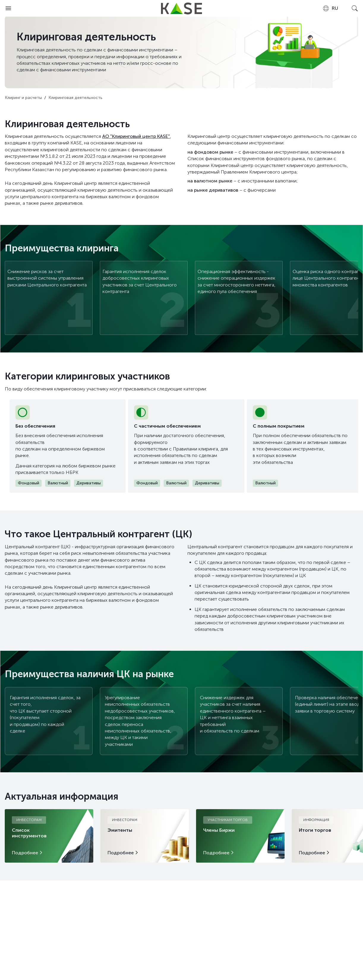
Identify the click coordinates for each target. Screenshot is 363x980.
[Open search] (355, 8)
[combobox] (330, 8)
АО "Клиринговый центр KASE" (136, 136)
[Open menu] (8, 8)
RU (330, 8)
